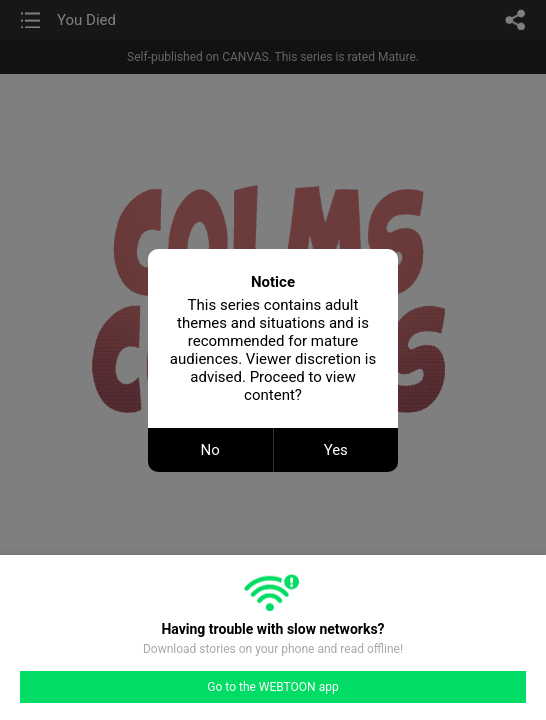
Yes (336, 450)
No (210, 450)
